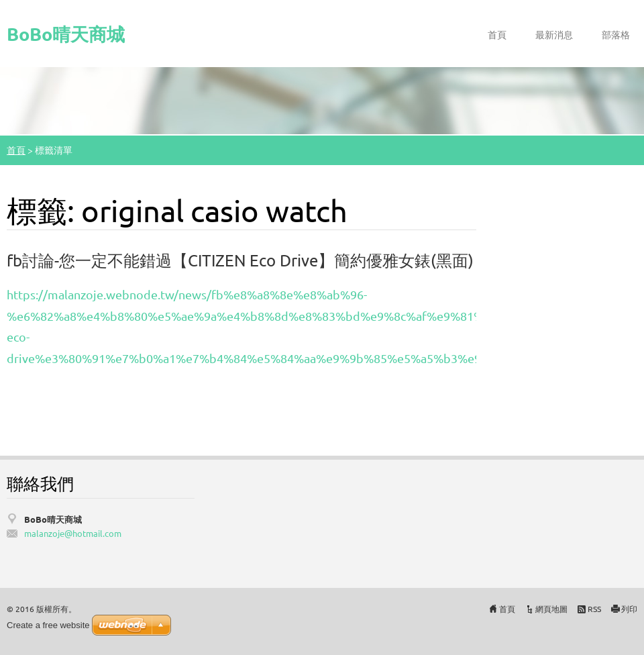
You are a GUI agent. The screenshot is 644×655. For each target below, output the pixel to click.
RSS (594, 609)
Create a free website (48, 625)
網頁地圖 (551, 609)
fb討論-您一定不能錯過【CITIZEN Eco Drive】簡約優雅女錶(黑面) (240, 260)
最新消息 (554, 34)
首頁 (497, 34)
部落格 (616, 34)
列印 (629, 609)
